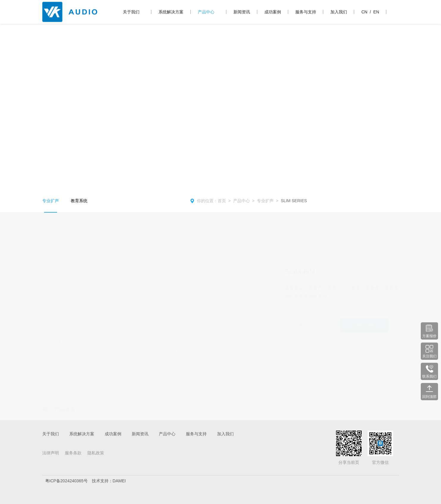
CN (364, 12)
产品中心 (206, 12)
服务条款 (73, 453)
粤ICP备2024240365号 (66, 481)
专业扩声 (51, 201)
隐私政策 (96, 453)
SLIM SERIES (294, 201)
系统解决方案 (171, 12)
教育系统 (79, 201)
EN (376, 12)
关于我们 (131, 12)
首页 (222, 201)
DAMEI (119, 481)
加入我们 (339, 12)
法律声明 (51, 453)
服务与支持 (306, 12)
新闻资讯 (242, 12)
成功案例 (273, 12)
